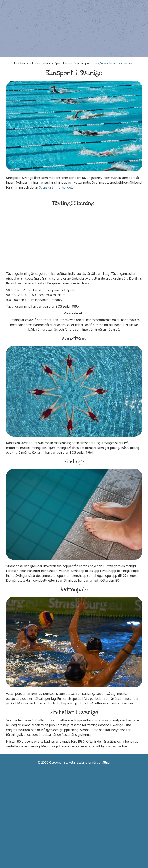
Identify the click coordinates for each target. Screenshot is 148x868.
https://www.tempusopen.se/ (111, 63)
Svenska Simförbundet (55, 187)
